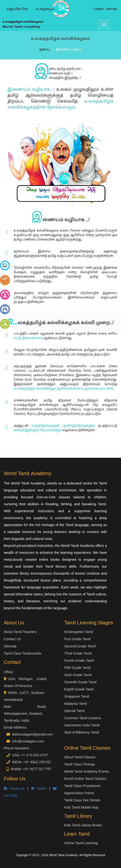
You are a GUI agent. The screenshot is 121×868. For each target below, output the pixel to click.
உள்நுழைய (45, 9)
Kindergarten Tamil (79, 632)
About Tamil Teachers (20, 632)
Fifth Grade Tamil (77, 668)
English (98, 9)
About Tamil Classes (80, 757)
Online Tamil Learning (81, 843)
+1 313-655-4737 (35, 755)
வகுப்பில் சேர (17, 9)
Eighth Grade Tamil (79, 690)
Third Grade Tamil (78, 654)
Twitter (39, 789)
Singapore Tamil (77, 697)
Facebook (14, 789)
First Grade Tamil (77, 639)
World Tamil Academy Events (87, 772)
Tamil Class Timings (79, 765)
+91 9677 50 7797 (37, 769)
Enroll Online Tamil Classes (85, 779)
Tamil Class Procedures (82, 786)
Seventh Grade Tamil (80, 682)
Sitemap (111, 9)
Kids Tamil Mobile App (81, 808)
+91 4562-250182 (37, 762)
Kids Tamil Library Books (83, 826)
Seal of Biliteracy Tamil (82, 733)
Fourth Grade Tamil (79, 661)
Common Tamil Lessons (83, 718)
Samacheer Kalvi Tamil (82, 726)
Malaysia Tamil (76, 704)
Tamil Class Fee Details (82, 801)
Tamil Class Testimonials (23, 654)
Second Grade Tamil (80, 647)
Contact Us (12, 639)
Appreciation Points (79, 793)
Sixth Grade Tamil (78, 675)
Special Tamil (74, 711)
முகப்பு (44, 50)
